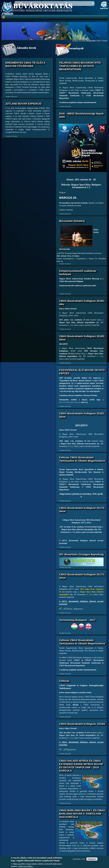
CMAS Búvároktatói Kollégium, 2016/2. (83, 724)
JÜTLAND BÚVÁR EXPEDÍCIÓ (24, 104)
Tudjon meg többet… (26, 866)
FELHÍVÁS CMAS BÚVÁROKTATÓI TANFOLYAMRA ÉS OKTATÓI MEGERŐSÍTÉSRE (80, 66)
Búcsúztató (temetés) (72, 221)
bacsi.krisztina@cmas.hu (70, 402)
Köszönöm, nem (79, 859)
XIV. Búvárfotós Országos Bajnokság (81, 554)
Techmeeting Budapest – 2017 (77, 620)
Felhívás (64, 681)
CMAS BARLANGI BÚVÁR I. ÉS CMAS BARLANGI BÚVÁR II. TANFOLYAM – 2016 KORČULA (82, 814)
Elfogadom (92, 859)
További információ (11, 97)
